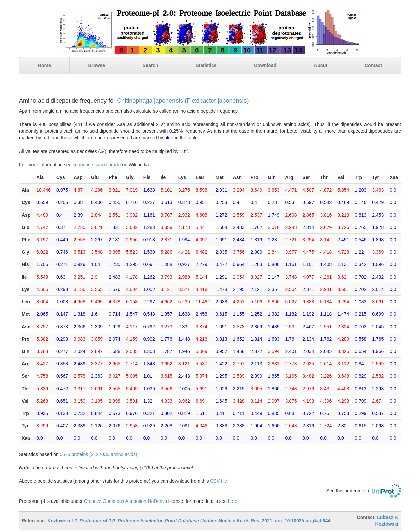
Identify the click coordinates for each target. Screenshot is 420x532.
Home (44, 65)
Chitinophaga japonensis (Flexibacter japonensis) (183, 101)
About (321, 65)
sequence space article (97, 165)
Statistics (206, 65)
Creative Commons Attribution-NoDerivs (126, 501)
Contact (373, 65)
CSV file (219, 481)
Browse (97, 65)
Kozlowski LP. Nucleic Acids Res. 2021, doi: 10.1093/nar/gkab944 (189, 521)
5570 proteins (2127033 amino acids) (98, 454)
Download (265, 65)
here (233, 501)
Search (151, 65)
